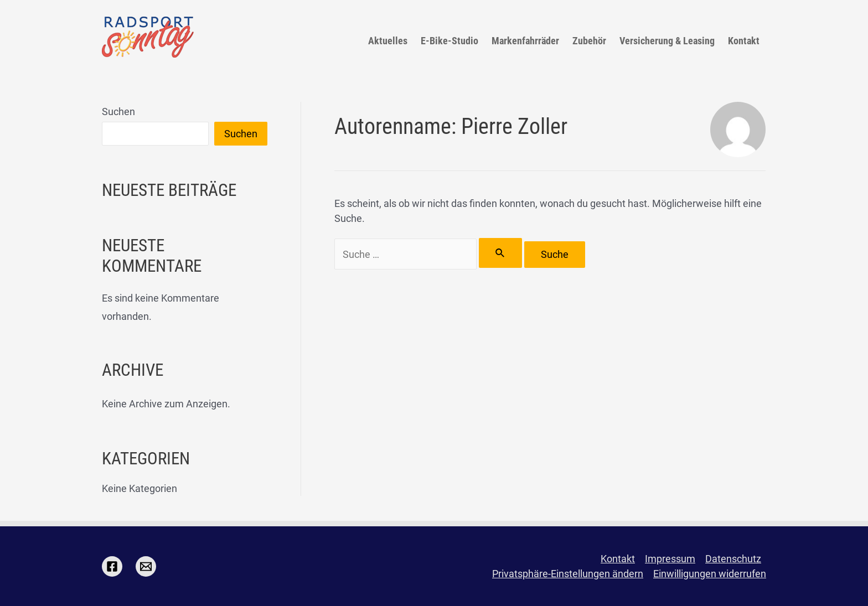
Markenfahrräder (525, 41)
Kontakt (744, 41)
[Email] (146, 566)
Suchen (118, 112)
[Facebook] (112, 566)
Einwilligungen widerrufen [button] (710, 574)
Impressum (670, 559)
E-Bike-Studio (449, 41)
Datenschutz (733, 559)
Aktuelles (388, 41)
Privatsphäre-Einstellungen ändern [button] (568, 574)
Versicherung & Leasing (667, 41)
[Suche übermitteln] (500, 253)
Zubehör (589, 41)
